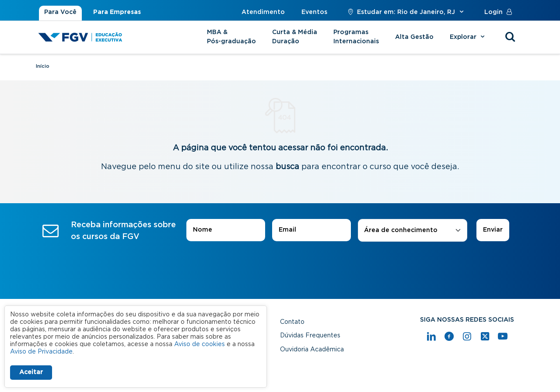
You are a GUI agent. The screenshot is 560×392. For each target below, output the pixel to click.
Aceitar (31, 372)
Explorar (468, 37)
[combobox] (413, 231)
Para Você (60, 12)
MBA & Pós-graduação (231, 37)
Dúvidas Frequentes (310, 336)
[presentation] (280, 266)
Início (43, 66)
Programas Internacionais (356, 37)
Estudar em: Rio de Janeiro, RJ (406, 12)
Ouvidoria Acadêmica (312, 350)
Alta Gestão (414, 37)
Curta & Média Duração (295, 37)
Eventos (314, 12)
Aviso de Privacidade (41, 352)
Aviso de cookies (199, 344)
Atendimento (263, 12)
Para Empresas (117, 12)
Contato (292, 322)
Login (500, 12)
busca (287, 167)
